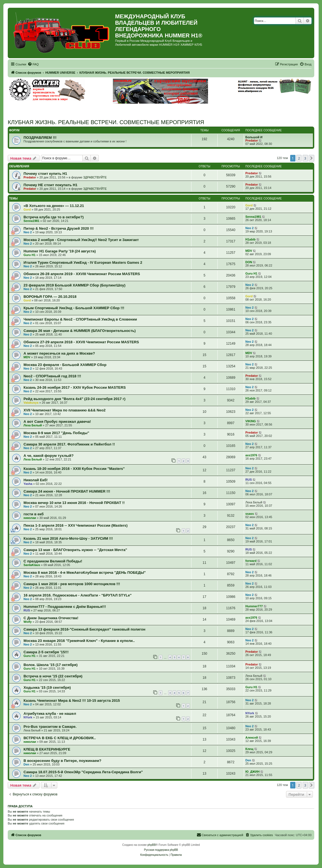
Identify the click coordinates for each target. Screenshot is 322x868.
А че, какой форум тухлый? (49, 456)
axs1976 (251, 455)
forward (251, 561)
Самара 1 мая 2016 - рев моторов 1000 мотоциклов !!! (72, 584)
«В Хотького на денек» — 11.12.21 (54, 206)
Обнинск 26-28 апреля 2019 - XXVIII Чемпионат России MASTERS (82, 274)
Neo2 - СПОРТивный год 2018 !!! (52, 376)
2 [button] (299, 158)
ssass (250, 514)
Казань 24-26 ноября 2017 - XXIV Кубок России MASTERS (75, 387)
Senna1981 (31, 221)
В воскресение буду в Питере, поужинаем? (62, 761)
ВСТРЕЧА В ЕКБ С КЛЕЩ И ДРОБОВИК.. (60, 738)
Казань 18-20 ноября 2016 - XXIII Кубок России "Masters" (74, 469)
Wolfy (28, 622)
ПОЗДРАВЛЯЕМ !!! (40, 138)
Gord (27, 209)
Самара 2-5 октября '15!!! (46, 652)
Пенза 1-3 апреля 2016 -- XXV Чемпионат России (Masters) (76, 525)
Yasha (28, 484)
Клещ (249, 749)
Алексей (252, 738)
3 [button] (305, 158)
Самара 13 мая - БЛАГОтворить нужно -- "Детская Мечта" (75, 550)
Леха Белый (33, 425)
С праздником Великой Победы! (53, 561)
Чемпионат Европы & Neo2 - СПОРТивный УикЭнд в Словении (80, 319)
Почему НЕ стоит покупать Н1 (50, 185)
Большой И (254, 137)
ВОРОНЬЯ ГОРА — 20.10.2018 (50, 297)
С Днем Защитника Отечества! (51, 618)
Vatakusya (31, 403)
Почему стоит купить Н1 (45, 174)
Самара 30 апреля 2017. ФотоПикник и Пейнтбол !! (69, 444)
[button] (311, 158)
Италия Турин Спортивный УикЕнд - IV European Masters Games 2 (83, 263)
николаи (30, 518)
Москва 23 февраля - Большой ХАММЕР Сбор (65, 365)
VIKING (251, 421)
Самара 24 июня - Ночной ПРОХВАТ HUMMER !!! (67, 491)
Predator (252, 140)
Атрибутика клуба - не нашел (50, 714)
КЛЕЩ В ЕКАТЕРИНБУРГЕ (47, 749)
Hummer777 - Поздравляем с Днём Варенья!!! (65, 607)
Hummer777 (254, 606)
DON (249, 262)
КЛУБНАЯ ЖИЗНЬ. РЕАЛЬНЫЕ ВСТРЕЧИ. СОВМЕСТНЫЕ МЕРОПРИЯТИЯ (106, 122)
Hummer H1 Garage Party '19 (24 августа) (60, 251)
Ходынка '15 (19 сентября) (47, 688)
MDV (249, 251)
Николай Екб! (36, 480)
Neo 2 (28, 232)
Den (26, 764)
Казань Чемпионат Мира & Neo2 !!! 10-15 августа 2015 (72, 701)
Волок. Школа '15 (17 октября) (50, 665)
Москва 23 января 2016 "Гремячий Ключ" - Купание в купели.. (79, 641)
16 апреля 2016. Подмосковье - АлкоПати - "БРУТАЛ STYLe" (78, 595)
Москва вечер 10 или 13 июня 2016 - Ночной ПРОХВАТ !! (74, 503)
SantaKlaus (32, 565)
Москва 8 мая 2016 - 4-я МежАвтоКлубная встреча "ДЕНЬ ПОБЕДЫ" (85, 573)
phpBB (152, 845)
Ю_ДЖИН (252, 772)
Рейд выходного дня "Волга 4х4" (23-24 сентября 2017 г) (74, 399)
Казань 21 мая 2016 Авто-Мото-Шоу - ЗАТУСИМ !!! (68, 538)
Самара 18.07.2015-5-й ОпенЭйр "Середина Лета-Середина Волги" (83, 772)
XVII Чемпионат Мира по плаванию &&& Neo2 (65, 410)
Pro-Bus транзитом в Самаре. (50, 727)
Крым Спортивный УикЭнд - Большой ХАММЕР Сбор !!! (74, 308)
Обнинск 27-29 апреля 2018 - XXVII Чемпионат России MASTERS (81, 342)
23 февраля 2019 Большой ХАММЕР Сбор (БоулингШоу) (74, 285)
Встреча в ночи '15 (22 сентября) (53, 676)
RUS (249, 480)
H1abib (250, 239)
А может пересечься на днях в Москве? (59, 353)
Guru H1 (29, 255)
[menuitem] (33, 64)
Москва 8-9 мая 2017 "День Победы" (56, 433)
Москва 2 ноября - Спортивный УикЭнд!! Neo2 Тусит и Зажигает (81, 240)
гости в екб (34, 514)
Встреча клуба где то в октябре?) (54, 217)
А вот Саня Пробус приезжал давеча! (57, 422)
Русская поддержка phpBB (161, 850)
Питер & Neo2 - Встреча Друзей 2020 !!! (59, 228)
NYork (28, 717)
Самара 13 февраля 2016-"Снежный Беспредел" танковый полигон (84, 629)
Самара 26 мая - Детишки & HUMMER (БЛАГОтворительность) (80, 331)
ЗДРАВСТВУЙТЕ (95, 177)
